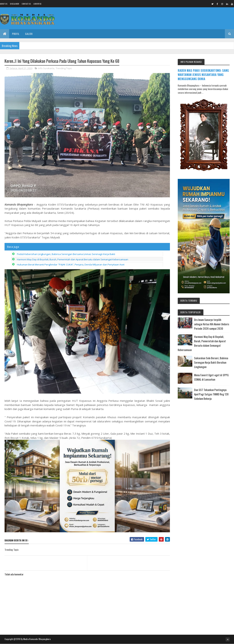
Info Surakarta (46, 68)
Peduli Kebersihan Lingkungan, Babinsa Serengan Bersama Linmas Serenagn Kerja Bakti (66, 254)
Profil (16, 34)
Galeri (29, 34)
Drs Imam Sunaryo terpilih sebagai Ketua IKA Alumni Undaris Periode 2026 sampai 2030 (212, 324)
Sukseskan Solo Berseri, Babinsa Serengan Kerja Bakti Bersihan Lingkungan (211, 362)
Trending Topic (64, 68)
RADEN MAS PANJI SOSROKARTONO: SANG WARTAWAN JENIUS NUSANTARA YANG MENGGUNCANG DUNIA (203, 75)
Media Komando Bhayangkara (37, 639)
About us (4, 4)
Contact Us (26, 4)
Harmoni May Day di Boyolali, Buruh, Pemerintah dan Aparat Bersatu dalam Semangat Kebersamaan (73, 259)
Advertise (37, 4)
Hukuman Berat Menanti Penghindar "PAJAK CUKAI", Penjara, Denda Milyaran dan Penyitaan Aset (71, 264)
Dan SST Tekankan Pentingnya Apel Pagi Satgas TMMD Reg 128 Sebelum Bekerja (211, 394)
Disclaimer (14, 4)
